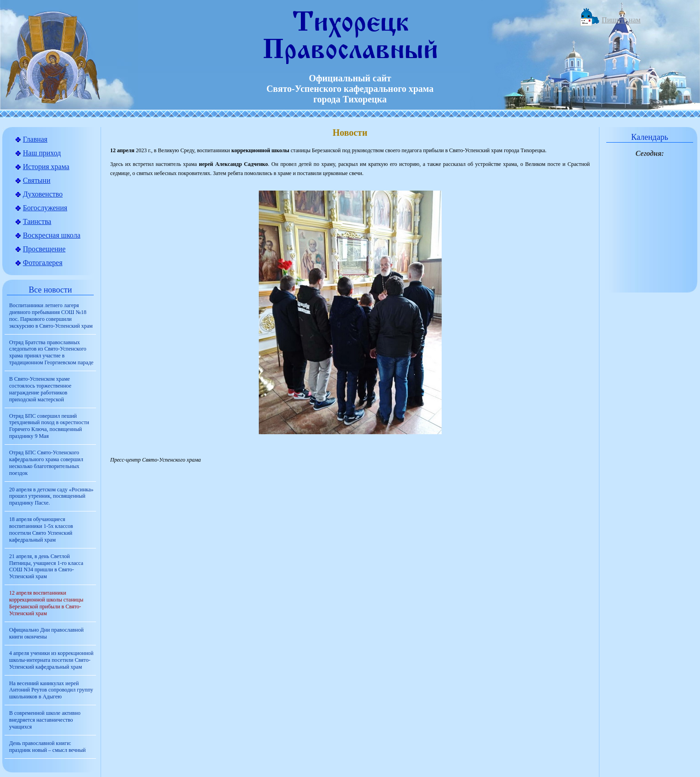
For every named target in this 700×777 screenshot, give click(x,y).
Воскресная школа (52, 235)
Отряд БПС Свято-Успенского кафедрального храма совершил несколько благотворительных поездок (46, 463)
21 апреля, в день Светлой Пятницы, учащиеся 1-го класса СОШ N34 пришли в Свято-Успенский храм (46, 567)
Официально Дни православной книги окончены (46, 633)
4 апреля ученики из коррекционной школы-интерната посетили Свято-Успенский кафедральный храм (51, 660)
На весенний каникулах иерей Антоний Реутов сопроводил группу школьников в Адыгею (51, 690)
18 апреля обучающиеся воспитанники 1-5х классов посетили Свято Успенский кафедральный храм (41, 530)
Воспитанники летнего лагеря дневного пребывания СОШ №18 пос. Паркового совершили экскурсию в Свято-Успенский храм (51, 316)
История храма (46, 167)
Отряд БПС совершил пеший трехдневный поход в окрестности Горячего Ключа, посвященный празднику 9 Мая (49, 426)
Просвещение (44, 249)
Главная (35, 139)
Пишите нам (621, 20)
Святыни (37, 180)
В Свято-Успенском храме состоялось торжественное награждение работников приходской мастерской (40, 389)
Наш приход (42, 153)
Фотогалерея (43, 263)
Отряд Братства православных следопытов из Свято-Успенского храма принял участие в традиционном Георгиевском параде (51, 353)
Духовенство (43, 194)
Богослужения (45, 208)
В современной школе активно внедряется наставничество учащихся (45, 720)
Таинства (37, 221)
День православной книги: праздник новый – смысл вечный (47, 747)
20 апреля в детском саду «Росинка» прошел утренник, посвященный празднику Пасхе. (51, 496)
